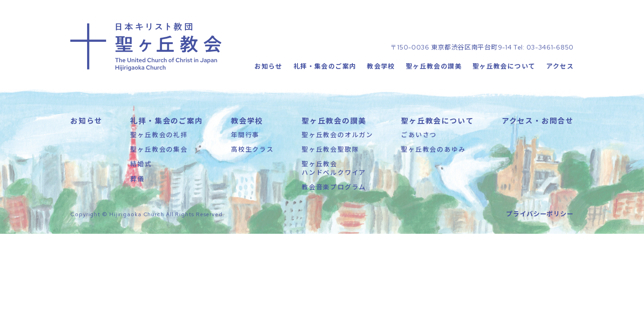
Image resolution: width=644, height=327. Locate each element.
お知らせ (268, 66)
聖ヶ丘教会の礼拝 (159, 134)
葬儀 (137, 178)
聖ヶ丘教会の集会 (159, 149)
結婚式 (141, 163)
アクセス (560, 66)
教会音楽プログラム (334, 187)
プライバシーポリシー (540, 213)
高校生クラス (252, 149)
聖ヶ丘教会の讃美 (434, 66)
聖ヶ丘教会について (504, 66)
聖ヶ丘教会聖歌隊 (330, 149)
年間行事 (245, 134)
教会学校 (381, 66)
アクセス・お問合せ (538, 120)
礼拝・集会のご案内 (325, 66)
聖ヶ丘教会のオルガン (337, 134)
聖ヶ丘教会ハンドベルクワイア (334, 168)
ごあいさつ (419, 134)
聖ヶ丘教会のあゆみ (433, 149)
